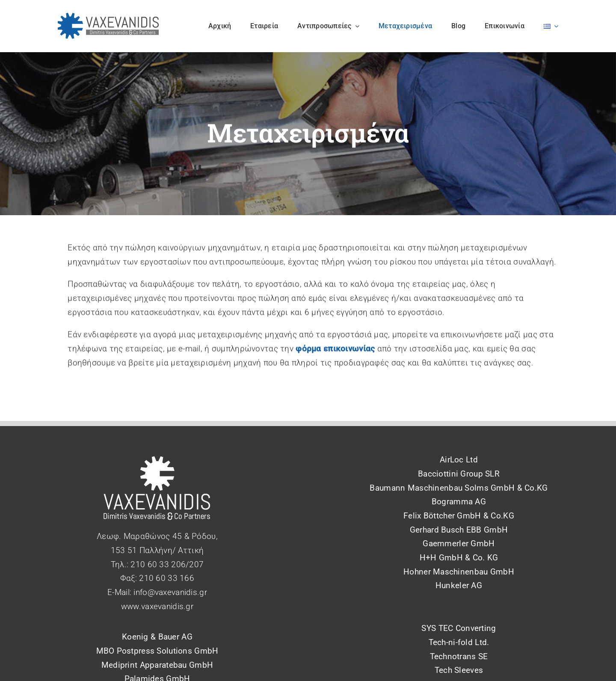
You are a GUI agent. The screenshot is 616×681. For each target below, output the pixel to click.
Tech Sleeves (459, 670)
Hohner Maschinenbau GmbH (459, 572)
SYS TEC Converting (459, 628)
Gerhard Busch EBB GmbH (459, 530)
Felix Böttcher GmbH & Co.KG (459, 516)
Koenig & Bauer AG (157, 637)
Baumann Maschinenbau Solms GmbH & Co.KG (459, 488)
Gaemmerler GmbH (459, 543)
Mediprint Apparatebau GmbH (157, 665)
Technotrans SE (459, 656)
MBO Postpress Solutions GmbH (157, 651)
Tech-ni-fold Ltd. (459, 642)
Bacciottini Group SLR (459, 474)
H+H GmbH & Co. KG (459, 558)
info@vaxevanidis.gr (170, 592)
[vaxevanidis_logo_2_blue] (108, 17)
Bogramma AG (459, 502)
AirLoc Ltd (459, 460)
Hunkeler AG (459, 585)
